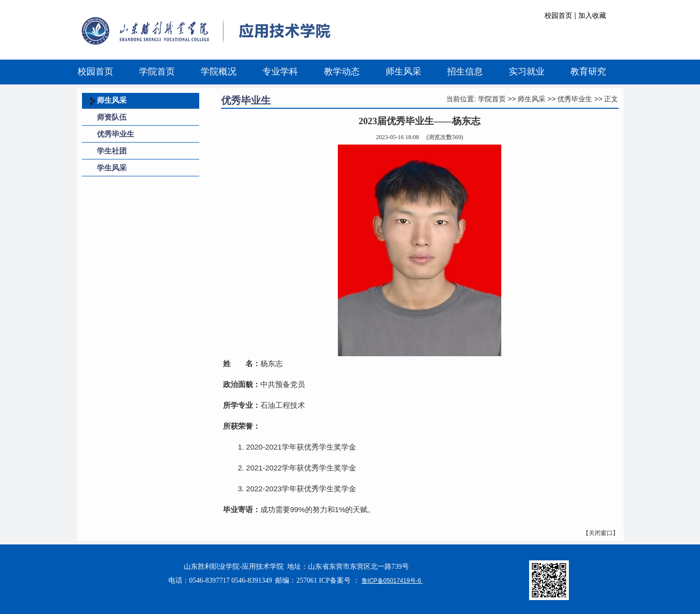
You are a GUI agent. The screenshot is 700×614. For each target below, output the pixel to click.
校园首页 (558, 15)
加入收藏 (592, 15)
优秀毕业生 (575, 99)
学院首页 (492, 99)
